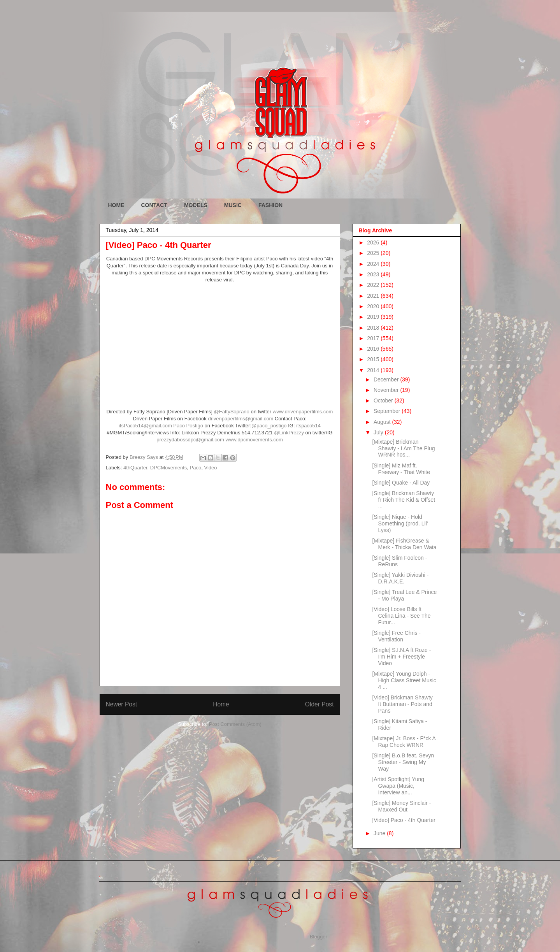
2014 (374, 370)
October (384, 400)
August (383, 422)
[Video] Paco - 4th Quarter (404, 820)
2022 (374, 285)
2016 (374, 349)
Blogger (318, 937)
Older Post (319, 704)
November (387, 390)
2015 (374, 359)
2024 (374, 264)
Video (210, 468)
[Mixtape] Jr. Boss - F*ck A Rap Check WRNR (404, 742)
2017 (374, 338)
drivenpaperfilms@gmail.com (241, 419)
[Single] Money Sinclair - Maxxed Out (401, 806)
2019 (374, 317)
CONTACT (154, 205)
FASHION (270, 205)
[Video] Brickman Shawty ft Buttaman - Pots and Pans (402, 704)
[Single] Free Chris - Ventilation (396, 636)
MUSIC (233, 205)
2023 (374, 274)
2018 (374, 328)
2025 (374, 253)
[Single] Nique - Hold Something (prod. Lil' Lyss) (400, 523)
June (380, 833)
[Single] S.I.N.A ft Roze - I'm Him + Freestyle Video (401, 657)
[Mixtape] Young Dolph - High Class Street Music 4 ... (404, 680)
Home (221, 704)
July (379, 432)
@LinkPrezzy (289, 433)
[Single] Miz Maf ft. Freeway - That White (401, 469)
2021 (374, 296)
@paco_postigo (269, 426)
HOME (116, 205)
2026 (374, 242)
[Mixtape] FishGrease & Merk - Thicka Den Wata (404, 544)
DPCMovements (169, 468)
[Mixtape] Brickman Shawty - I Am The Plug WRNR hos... (403, 448)
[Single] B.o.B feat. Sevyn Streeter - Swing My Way (403, 762)
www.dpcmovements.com (254, 440)
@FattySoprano (232, 412)
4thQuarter (135, 468)
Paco (196, 468)
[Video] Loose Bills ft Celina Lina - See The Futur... (401, 616)
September (388, 411)
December (387, 379)
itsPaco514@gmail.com (145, 426)
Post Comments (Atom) (235, 724)
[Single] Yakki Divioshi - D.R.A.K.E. (400, 578)
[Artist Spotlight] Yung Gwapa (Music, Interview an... (398, 786)
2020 (374, 306)
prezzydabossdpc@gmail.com (190, 440)
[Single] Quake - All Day (401, 483)
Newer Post (122, 704)
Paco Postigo (189, 426)
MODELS (196, 205)
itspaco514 (308, 426)
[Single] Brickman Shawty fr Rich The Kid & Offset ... (404, 500)
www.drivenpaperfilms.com (303, 412)
